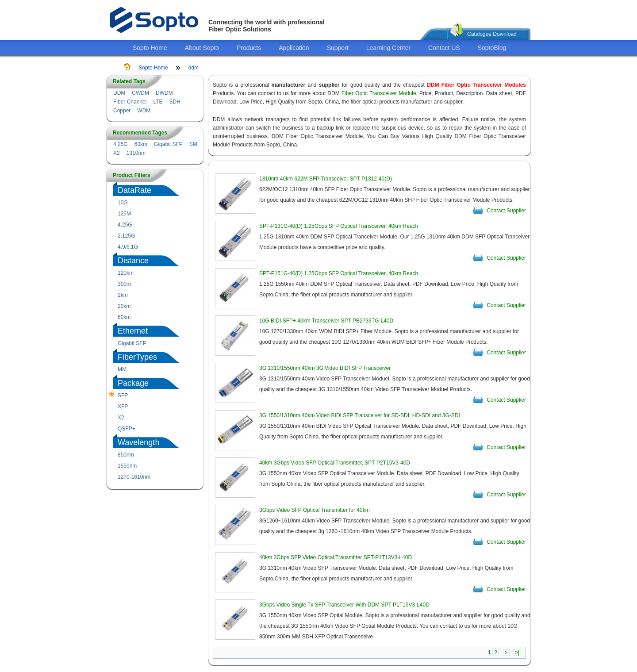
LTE (158, 102)
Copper (122, 111)
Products (249, 48)
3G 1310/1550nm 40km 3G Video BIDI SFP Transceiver (325, 368)
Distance (133, 261)
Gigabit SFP (168, 144)
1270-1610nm (134, 477)
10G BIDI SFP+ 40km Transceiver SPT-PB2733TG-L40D (326, 321)
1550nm (127, 466)
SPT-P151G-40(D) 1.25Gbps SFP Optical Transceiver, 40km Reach (339, 273)
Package (133, 383)
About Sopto (202, 48)
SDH (175, 102)
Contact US (444, 48)
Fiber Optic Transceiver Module (379, 93)
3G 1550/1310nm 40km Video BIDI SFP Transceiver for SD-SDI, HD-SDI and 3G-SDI (360, 415)
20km (124, 306)
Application (294, 48)
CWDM (140, 93)
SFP (123, 396)
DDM (119, 93)
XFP (123, 407)
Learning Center (388, 48)
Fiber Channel (130, 102)
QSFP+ (127, 429)
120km (126, 273)
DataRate (134, 190)
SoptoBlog (492, 48)
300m (124, 284)
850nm (126, 455)
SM (193, 144)
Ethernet (133, 331)
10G (123, 203)
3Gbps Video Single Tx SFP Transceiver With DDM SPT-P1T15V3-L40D (344, 605)
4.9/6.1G (128, 247)
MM (122, 369)
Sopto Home (150, 48)
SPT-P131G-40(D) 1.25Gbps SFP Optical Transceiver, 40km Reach (339, 226)
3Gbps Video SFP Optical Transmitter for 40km (315, 510)
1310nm (136, 153)
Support (338, 48)
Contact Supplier (506, 211)
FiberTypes (137, 357)
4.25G (121, 144)
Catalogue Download (492, 34)
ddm (194, 68)
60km (141, 144)
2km (123, 295)
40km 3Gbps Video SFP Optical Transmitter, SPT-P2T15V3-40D (335, 463)
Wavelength (138, 442)
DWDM (164, 93)
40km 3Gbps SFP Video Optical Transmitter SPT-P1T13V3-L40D (336, 557)
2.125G (126, 236)
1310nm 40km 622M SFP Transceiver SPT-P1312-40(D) (326, 179)
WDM (144, 111)
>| (517, 653)
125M (124, 214)
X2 (117, 153)
